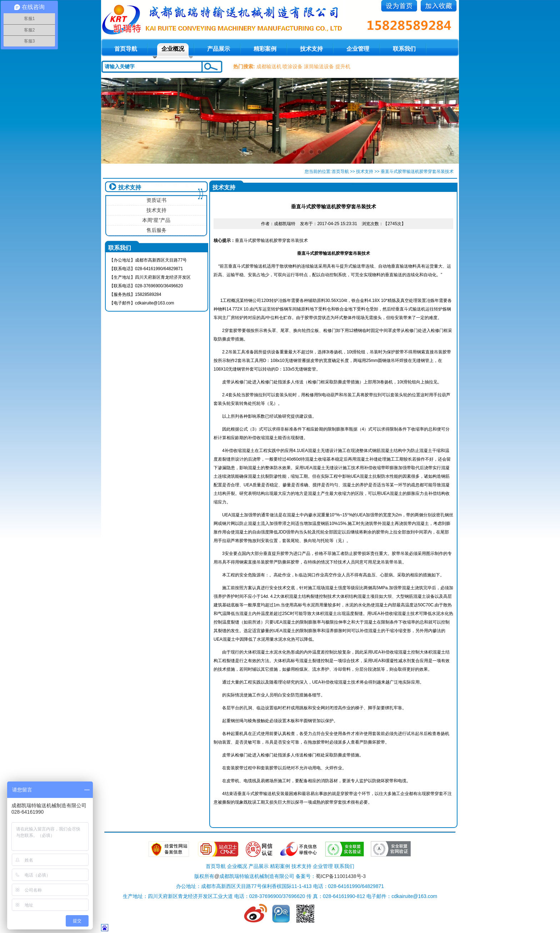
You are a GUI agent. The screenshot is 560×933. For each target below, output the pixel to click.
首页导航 (340, 172)
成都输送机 (269, 66)
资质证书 (156, 200)
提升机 (343, 66)
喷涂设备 (292, 66)
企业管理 (358, 49)
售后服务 (156, 230)
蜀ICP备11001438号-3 (341, 876)
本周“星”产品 (156, 220)
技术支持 (311, 49)
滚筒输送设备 (319, 66)
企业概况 (173, 49)
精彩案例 (265, 49)
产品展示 (219, 49)
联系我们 (404, 49)
